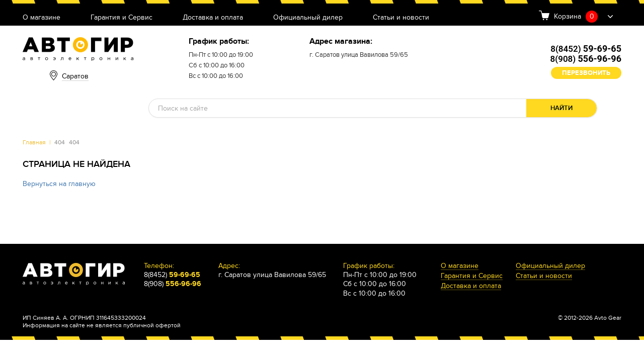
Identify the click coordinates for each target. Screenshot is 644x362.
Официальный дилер (308, 18)
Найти (561, 108)
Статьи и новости (401, 18)
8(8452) (586, 49)
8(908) (586, 59)
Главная (34, 142)
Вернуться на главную (59, 184)
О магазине (42, 18)
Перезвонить (586, 73)
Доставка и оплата (213, 18)
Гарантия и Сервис (122, 18)
